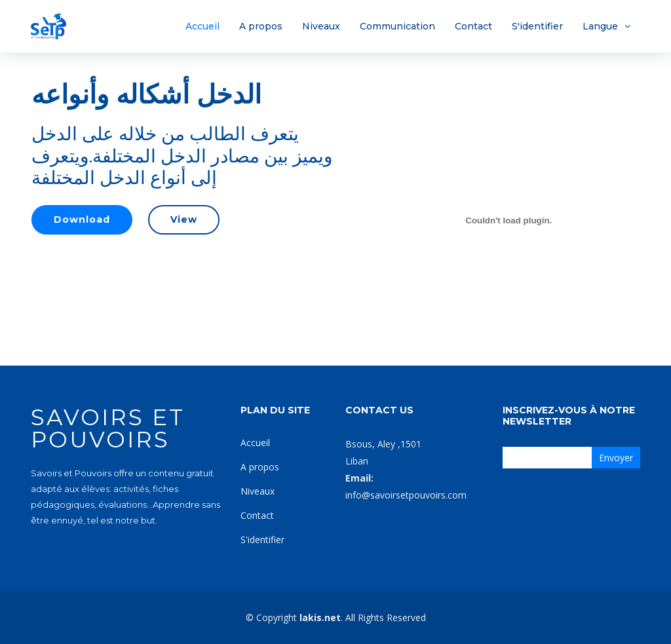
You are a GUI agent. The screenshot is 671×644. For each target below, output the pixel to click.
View (184, 219)
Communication (397, 26)
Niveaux (321, 26)
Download (82, 219)
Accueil (202, 26)
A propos (261, 26)
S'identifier (537, 26)
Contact (473, 26)
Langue (600, 26)
